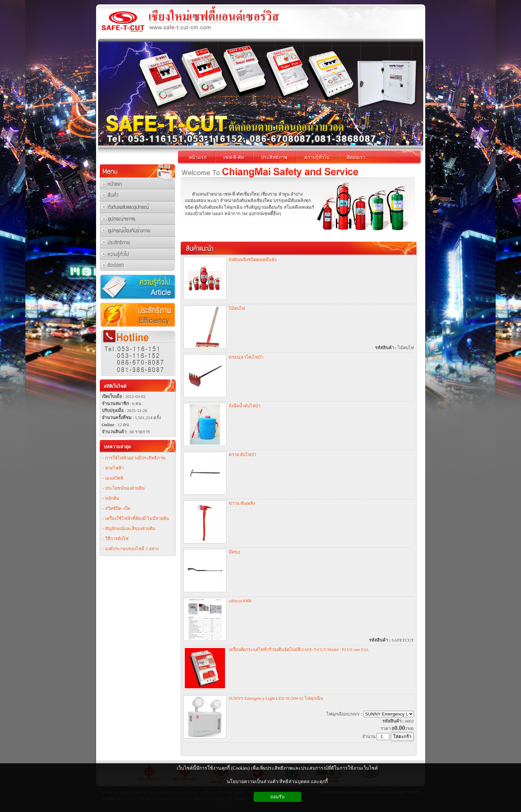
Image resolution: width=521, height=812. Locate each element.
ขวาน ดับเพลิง (242, 503)
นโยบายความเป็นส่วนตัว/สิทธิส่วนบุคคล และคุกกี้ (277, 782)
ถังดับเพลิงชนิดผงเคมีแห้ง (253, 260)
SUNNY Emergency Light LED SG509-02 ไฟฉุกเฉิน (276, 698)
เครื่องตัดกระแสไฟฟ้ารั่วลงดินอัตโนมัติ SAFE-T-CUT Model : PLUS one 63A (299, 649)
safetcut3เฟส (240, 601)
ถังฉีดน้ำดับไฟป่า (245, 406)
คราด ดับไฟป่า (242, 455)
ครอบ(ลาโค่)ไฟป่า (246, 357)
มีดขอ (234, 552)
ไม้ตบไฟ (237, 308)
